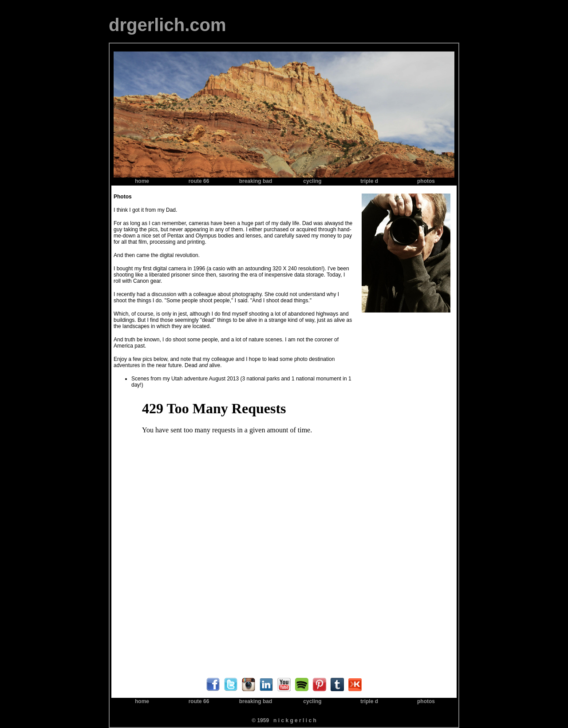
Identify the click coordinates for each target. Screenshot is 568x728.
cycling (312, 181)
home (142, 181)
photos (426, 181)
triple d (369, 181)
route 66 (199, 181)
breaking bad (256, 181)
